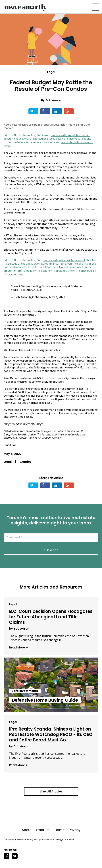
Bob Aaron (53, 100)
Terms (61, 830)
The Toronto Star (46, 434)
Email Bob (10, 445)
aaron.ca (57, 438)
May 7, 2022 (57, 297)
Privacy (75, 830)
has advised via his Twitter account (64, 260)
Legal (51, 72)
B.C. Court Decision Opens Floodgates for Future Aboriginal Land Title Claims (51, 617)
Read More (18, 647)
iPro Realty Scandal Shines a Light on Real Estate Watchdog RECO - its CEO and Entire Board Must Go (51, 734)
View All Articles (51, 791)
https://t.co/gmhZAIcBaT (27, 290)
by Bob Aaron (19, 629)
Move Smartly (18, 434)
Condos (26, 462)
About (29, 830)
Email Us (45, 830)
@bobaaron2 (21, 438)
